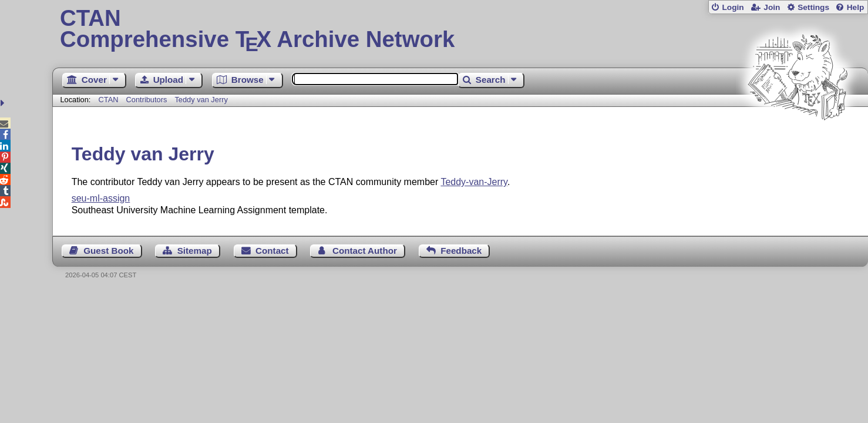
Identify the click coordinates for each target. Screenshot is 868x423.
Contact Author (365, 251)
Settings (813, 7)
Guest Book (108, 251)
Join (772, 7)
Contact (272, 251)
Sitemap (195, 251)
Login (733, 7)
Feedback (461, 251)
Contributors (147, 100)
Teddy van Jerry (201, 100)
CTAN (109, 100)
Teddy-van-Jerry (474, 182)
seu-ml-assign (101, 198)
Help (856, 7)
